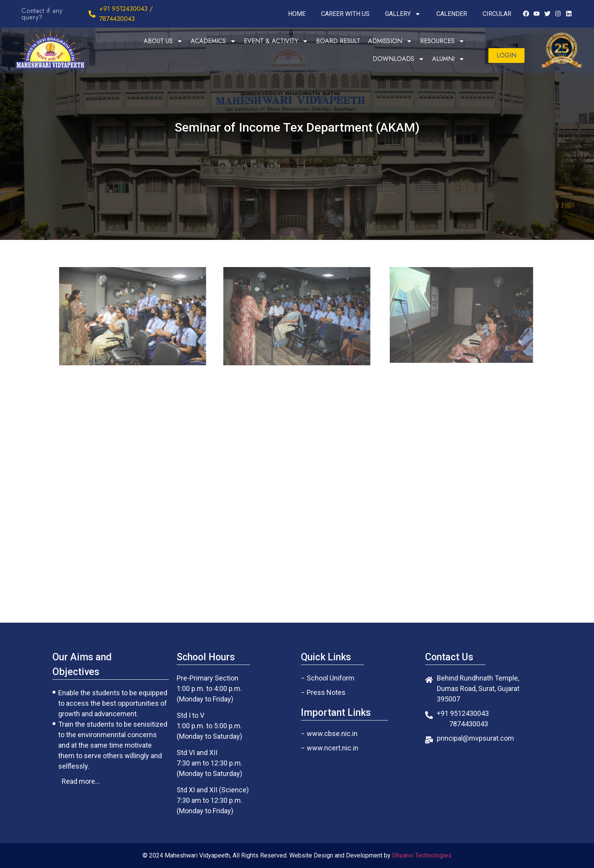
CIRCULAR (497, 14)
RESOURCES (442, 41)
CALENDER (452, 14)
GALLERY (403, 14)
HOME (297, 14)
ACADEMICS (213, 41)
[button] (506, 56)
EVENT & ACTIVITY (276, 41)
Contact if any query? (42, 14)
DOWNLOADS (399, 59)
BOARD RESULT (338, 41)
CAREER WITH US (345, 14)
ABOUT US (163, 41)
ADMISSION (390, 41)
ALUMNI (448, 59)
